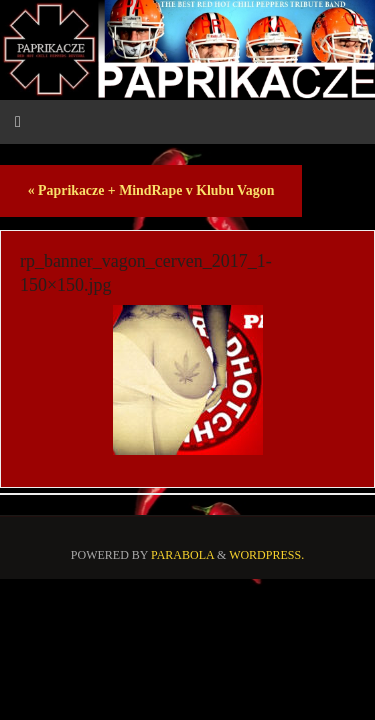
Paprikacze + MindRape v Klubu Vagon (151, 190)
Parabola (182, 555)
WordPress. (266, 555)
